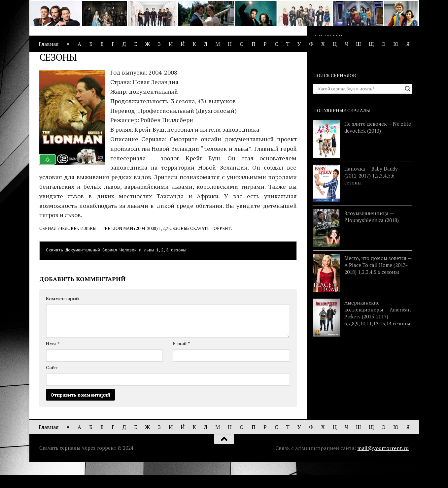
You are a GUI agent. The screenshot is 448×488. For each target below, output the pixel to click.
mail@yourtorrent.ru (383, 474)
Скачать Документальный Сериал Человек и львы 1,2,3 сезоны (116, 277)
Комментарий (62, 325)
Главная (49, 44)
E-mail (181, 369)
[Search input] (360, 115)
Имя (53, 369)
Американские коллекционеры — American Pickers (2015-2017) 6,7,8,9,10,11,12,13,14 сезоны (378, 339)
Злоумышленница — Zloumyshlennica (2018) (372, 243)
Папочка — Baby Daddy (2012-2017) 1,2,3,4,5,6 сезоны (371, 202)
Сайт (52, 393)
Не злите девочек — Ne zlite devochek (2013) (378, 153)
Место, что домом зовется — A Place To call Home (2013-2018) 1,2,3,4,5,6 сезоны (378, 291)
